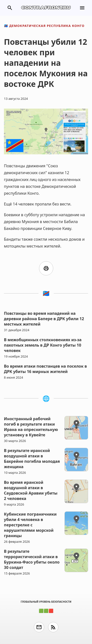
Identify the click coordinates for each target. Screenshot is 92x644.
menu (82, 8)
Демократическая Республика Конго (44, 26)
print (46, 268)
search (10, 8)
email (39, 627)
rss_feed (53, 627)
